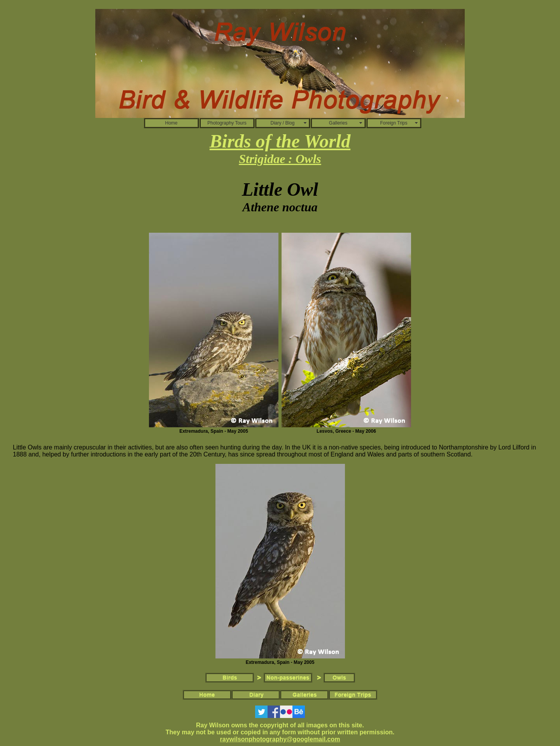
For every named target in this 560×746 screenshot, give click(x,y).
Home (171, 123)
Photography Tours (227, 123)
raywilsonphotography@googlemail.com (280, 739)
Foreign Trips (394, 123)
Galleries (338, 123)
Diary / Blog (282, 123)
